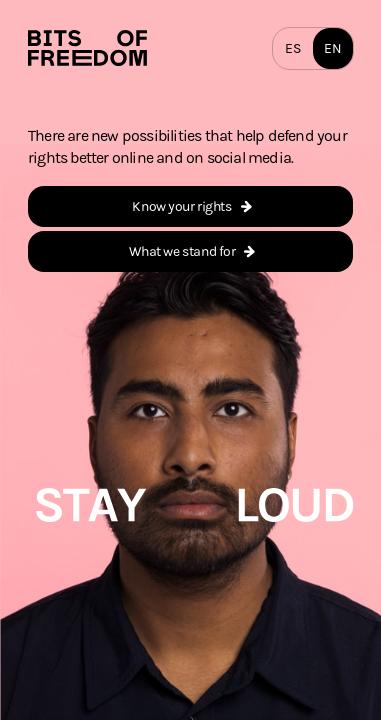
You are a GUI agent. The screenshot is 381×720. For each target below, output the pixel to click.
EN (332, 48)
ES (292, 48)
